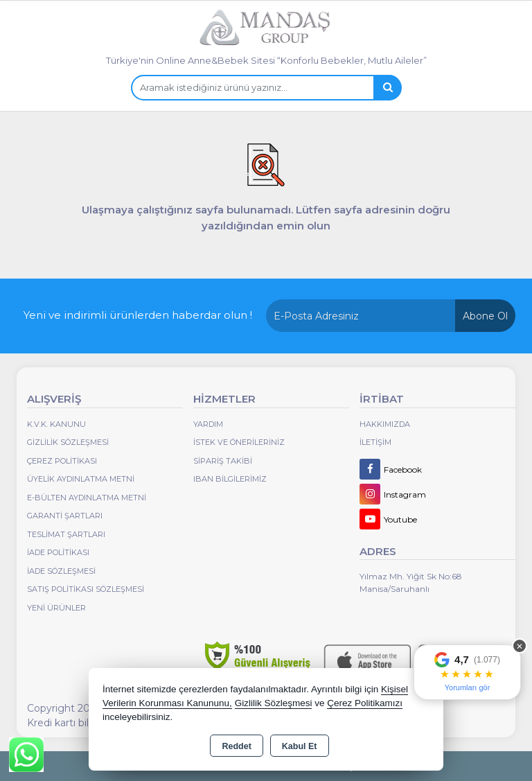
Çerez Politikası (62, 461)
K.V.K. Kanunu (56, 424)
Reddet (236, 746)
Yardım (208, 424)
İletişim (375, 442)
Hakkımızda (385, 424)
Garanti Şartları (65, 516)
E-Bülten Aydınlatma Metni (87, 498)
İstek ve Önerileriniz (239, 442)
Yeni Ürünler (56, 608)
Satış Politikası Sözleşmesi (86, 589)
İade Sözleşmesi (61, 571)
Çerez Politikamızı (365, 703)
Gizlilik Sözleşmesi (68, 442)
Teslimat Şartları (66, 534)
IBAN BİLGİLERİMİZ (230, 479)
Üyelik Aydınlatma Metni (81, 479)
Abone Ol (485, 316)
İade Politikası (58, 552)
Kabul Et (300, 746)
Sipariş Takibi (223, 461)
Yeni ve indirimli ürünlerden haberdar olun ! (138, 315)
